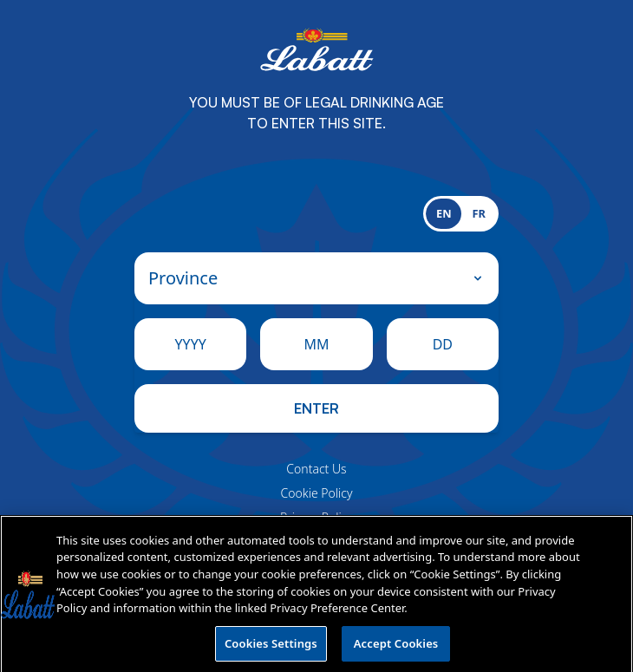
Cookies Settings (271, 648)
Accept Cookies (396, 648)
